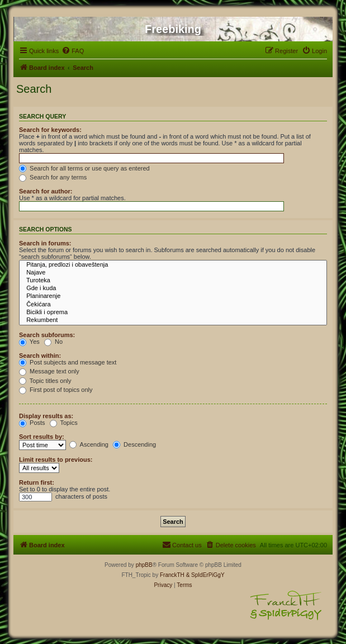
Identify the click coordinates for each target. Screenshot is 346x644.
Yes (29, 342)
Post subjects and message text (68, 362)
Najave (173, 273)
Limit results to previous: (56, 460)
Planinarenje (173, 296)
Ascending (89, 444)
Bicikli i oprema (173, 312)
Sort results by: (42, 437)
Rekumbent (173, 320)
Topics (64, 423)
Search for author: (46, 191)
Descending (134, 444)
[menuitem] (73, 51)
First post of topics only (56, 390)
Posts (32, 423)
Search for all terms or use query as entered (84, 168)
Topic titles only (45, 381)
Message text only (49, 371)
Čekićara (173, 305)
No (53, 342)
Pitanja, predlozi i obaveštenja (173, 265)
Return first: (37, 482)
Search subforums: (47, 335)
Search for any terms (53, 177)
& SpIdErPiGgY (205, 575)
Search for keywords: (50, 130)
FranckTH (172, 575)
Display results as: (46, 416)
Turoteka (173, 281)
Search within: (40, 356)
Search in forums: (45, 243)
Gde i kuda (173, 288)
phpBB (144, 565)
